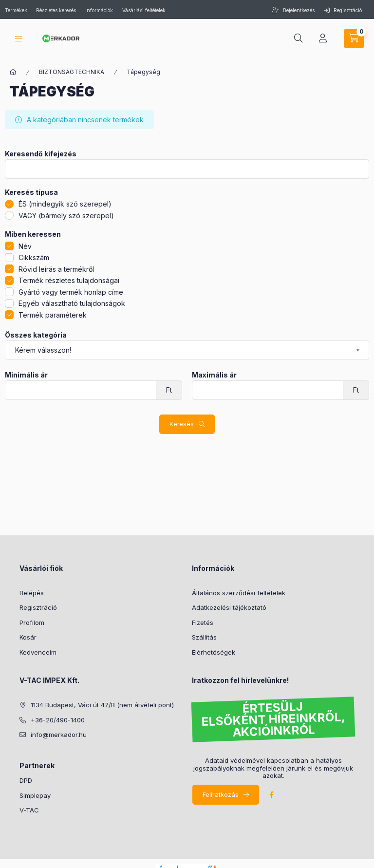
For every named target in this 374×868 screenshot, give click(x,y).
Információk (99, 10)
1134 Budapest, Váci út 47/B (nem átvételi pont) (102, 705)
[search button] (299, 38)
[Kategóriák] (13, 72)
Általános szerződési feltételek (239, 593)
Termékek (17, 10)
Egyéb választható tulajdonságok (72, 303)
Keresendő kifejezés (41, 154)
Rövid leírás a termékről (56, 269)
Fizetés (203, 623)
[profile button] (323, 38)
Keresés (182, 424)
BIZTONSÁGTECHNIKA (72, 72)
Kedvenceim (38, 652)
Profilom (32, 623)
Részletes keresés (56, 10)
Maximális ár (214, 375)
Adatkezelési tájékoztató (229, 607)
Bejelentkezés (298, 10)
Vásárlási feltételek (144, 10)
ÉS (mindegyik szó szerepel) (65, 204)
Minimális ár (26, 375)
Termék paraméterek (53, 315)
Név (25, 246)
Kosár (28, 637)
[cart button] (354, 38)
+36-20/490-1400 (58, 720)
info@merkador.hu (59, 735)
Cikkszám (34, 257)
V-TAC (29, 810)
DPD (26, 780)
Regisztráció (343, 10)
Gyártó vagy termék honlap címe (71, 292)
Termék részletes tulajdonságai (69, 280)
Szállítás (204, 637)
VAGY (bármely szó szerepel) (66, 216)
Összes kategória (36, 335)
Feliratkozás (221, 794)
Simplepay (35, 795)
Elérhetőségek (214, 652)
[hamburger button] (19, 39)
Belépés (32, 593)
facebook (271, 795)
